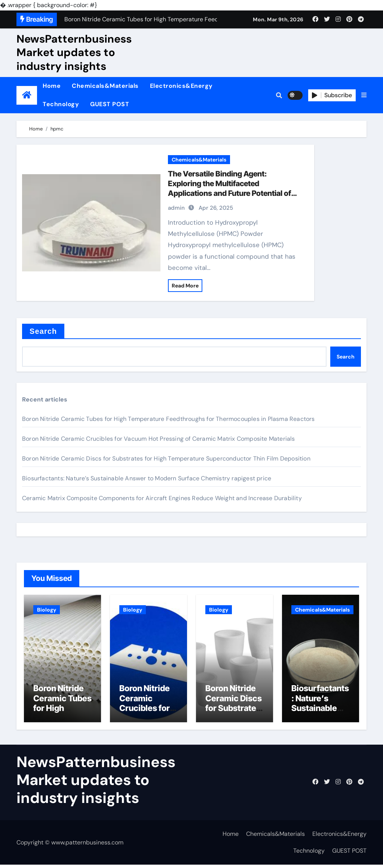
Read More (185, 286)
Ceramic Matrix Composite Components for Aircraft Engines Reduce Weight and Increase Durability (162, 498)
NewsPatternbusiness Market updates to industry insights (74, 53)
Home (52, 86)
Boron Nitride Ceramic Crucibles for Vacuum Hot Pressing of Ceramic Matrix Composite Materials (159, 439)
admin (176, 208)
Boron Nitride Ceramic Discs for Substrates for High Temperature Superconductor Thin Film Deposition (166, 458)
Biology (47, 610)
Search (43, 331)
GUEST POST (110, 104)
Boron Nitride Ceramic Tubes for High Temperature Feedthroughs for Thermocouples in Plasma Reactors (168, 419)
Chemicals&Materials (105, 86)
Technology (61, 104)
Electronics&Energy (181, 86)
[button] (364, 95)
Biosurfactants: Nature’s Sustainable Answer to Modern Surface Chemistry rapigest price (147, 478)
